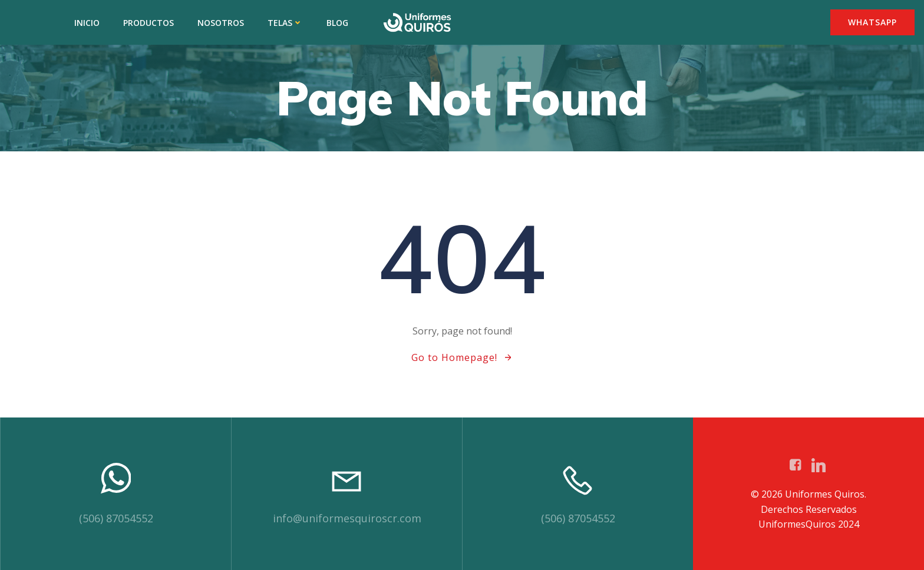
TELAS (285, 23)
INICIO (87, 23)
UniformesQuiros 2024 (809, 524)
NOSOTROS (221, 23)
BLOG (337, 23)
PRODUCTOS (148, 23)
